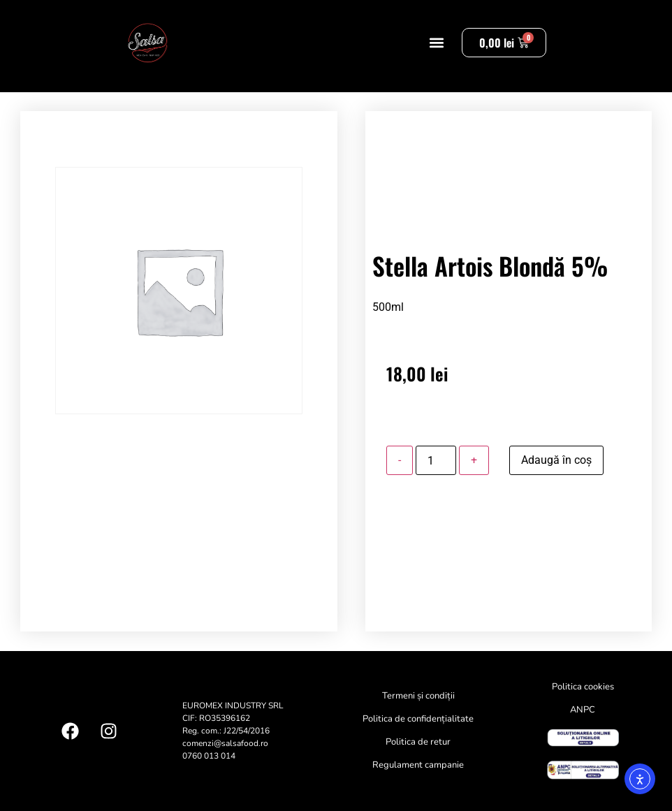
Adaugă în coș (556, 460)
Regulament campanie (418, 765)
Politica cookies (583, 687)
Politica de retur (418, 742)
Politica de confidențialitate (418, 719)
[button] (436, 43)
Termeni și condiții (418, 696)
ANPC (583, 710)
